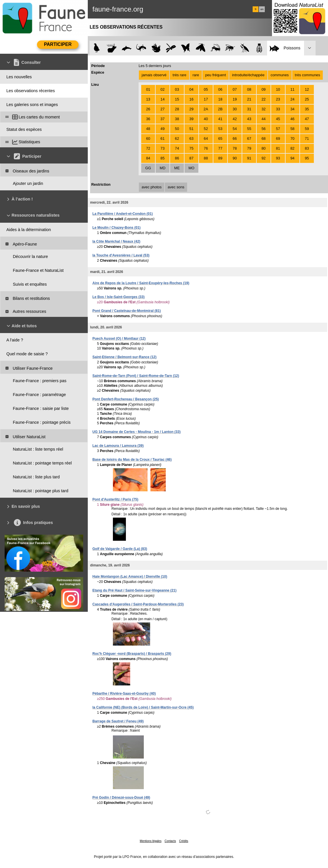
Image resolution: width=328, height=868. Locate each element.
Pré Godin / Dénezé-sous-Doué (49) (121, 798)
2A (206, 109)
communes (280, 75)
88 (206, 158)
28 (177, 109)
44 (264, 119)
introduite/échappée (248, 75)
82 (292, 148)
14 (163, 99)
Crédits (184, 841)
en (262, 9)
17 (206, 99)
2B (220, 109)
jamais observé (154, 75)
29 (191, 109)
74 (177, 148)
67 (249, 139)
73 (163, 148)
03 (177, 89)
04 (191, 89)
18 (220, 99)
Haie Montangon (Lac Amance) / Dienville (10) (130, 577)
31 (249, 109)
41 (220, 119)
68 (264, 139)
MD (163, 168)
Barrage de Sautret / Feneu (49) (118, 721)
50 (177, 129)
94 (292, 158)
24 (292, 99)
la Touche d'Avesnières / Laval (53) (121, 255)
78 (235, 148)
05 (206, 89)
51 (191, 129)
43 (249, 119)
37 (163, 119)
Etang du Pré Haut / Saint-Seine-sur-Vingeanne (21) (134, 590)
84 (148, 158)
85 (163, 158)
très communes (307, 75)
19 (235, 99)
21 (249, 99)
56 (264, 129)
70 (292, 139)
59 (307, 129)
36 (148, 119)
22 (264, 99)
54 (235, 129)
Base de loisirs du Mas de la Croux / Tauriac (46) (132, 460)
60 (148, 139)
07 (235, 89)
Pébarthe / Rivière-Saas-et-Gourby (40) (124, 694)
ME (177, 168)
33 (278, 109)
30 (235, 109)
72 (148, 148)
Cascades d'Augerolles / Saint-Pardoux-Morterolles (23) (138, 604)
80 (264, 148)
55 (249, 129)
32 (264, 109)
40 (206, 119)
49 (163, 129)
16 (191, 99)
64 (206, 139)
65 (220, 139)
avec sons (176, 187)
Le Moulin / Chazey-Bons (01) (117, 228)
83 (307, 148)
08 (249, 89)
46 (292, 119)
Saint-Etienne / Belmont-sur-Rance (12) (124, 357)
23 (278, 99)
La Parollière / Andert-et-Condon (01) (123, 214)
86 (177, 158)
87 (191, 158)
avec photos (152, 187)
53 (220, 129)
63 (191, 139)
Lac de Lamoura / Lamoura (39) (118, 446)
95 (307, 158)
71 (307, 139)
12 (307, 89)
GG (148, 168)
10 (278, 89)
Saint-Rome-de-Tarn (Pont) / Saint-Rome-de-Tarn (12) (136, 376)
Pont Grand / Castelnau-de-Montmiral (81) (127, 311)
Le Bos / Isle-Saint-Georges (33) (119, 297)
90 (235, 158)
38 (177, 119)
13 (148, 99)
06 (220, 89)
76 (206, 148)
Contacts (170, 841)
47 (307, 119)
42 (235, 119)
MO (192, 168)
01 (148, 89)
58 (292, 129)
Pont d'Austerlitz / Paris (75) (115, 499)
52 (206, 129)
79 (249, 148)
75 (191, 148)
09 (264, 89)
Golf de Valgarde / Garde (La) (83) (120, 549)
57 (278, 129)
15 (177, 99)
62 (177, 139)
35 (307, 109)
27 (163, 109)
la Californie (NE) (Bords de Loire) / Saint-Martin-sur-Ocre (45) (143, 707)
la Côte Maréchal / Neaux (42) (116, 241)
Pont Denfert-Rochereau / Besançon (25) (126, 399)
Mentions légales (151, 841)
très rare (180, 75)
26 (148, 109)
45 (278, 119)
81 (278, 148)
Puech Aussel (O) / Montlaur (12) (119, 339)
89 (220, 158)
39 (191, 119)
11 (292, 89)
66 (235, 139)
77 (220, 148)
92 (264, 158)
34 (292, 109)
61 (163, 139)
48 (148, 129)
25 (307, 99)
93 (278, 158)
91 (249, 158)
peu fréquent (216, 75)
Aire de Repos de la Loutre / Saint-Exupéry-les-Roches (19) (141, 283)
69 (278, 139)
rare (196, 75)
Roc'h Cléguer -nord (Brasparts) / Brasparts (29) (132, 654)
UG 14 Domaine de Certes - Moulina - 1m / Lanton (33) (136, 432)
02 (163, 89)
